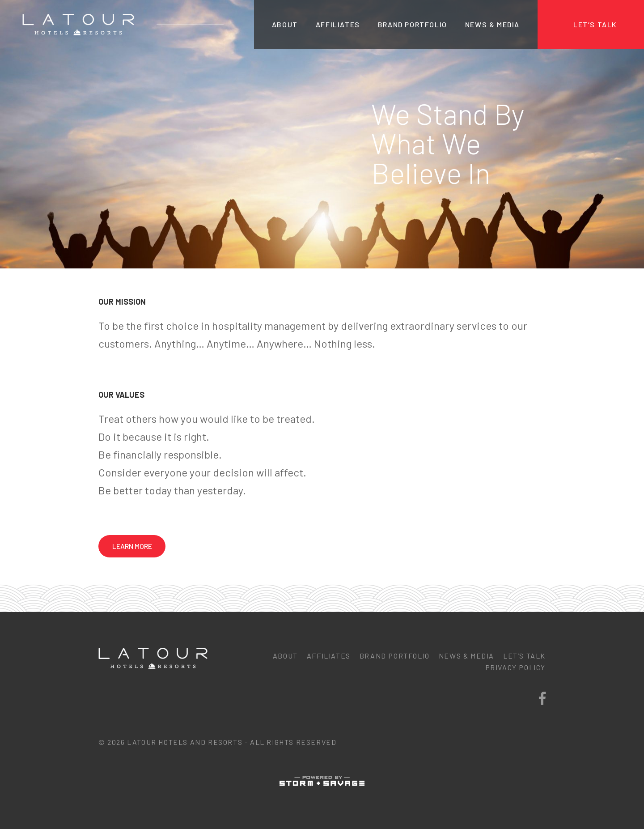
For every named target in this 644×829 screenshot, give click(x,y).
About (285, 24)
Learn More (132, 546)
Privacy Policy (515, 667)
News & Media (492, 24)
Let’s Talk (595, 24)
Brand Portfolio (413, 24)
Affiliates (338, 24)
